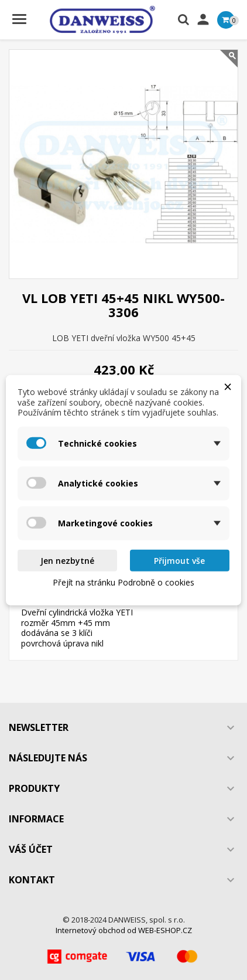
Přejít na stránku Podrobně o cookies (123, 582)
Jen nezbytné (67, 560)
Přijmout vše (179, 560)
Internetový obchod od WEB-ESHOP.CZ (124, 930)
